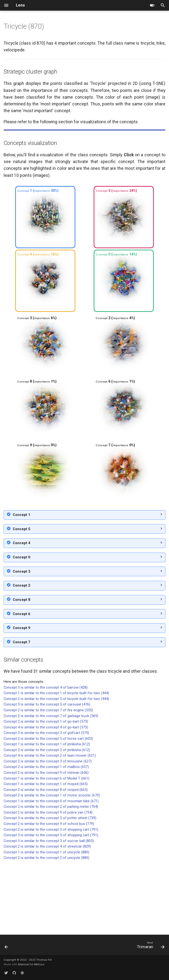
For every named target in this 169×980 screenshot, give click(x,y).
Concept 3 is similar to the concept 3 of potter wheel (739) (50, 886)
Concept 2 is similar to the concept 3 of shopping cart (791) (51, 898)
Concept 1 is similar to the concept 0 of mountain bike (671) (51, 870)
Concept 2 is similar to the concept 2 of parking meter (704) (51, 875)
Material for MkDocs (31, 964)
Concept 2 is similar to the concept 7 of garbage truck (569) (51, 784)
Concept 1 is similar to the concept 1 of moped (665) (46, 852)
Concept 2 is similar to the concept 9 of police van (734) (48, 881)
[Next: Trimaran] (150, 946)
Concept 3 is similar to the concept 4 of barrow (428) (46, 756)
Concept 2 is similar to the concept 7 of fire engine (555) (48, 779)
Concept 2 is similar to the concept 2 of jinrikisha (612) (47, 818)
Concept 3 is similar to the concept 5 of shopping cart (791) (51, 904)
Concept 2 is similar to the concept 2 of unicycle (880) (46, 926)
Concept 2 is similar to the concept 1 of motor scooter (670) (52, 864)
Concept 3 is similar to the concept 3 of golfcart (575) (46, 801)
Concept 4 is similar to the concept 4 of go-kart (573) (46, 796)
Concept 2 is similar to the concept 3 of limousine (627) (48, 830)
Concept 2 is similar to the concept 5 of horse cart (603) (48, 807)
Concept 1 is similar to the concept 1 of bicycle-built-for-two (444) (56, 761)
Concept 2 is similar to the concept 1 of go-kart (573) (46, 790)
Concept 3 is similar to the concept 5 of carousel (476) (47, 773)
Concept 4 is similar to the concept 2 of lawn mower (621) (50, 824)
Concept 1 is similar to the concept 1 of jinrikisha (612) (47, 813)
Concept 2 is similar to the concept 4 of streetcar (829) (47, 915)
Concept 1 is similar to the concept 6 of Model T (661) (46, 847)
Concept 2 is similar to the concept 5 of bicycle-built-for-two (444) (56, 767)
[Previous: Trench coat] (7, 946)
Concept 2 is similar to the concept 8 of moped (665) (46, 858)
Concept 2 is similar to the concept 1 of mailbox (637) (46, 835)
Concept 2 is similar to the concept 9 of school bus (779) (49, 892)
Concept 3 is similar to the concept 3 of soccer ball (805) (49, 909)
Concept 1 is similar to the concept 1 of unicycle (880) (46, 921)
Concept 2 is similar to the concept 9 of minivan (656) (46, 841)
